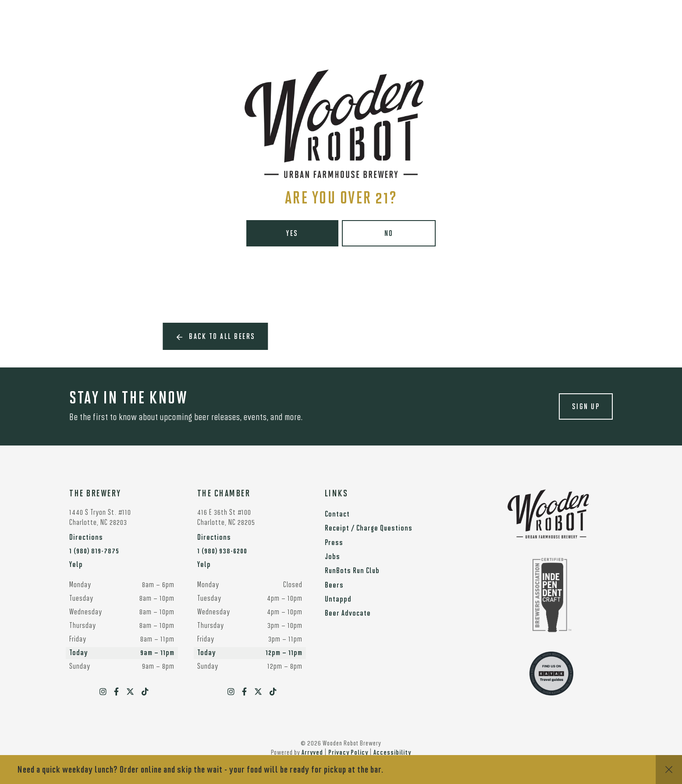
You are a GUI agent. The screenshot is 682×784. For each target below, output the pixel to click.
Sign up (586, 407)
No (389, 234)
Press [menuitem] (334, 543)
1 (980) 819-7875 (94, 551)
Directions (86, 538)
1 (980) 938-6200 (222, 551)
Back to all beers (222, 337)
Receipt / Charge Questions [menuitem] (369, 529)
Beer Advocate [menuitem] (348, 614)
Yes (292, 234)
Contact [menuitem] (337, 515)
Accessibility (392, 753)
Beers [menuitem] (334, 586)
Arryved (312, 753)
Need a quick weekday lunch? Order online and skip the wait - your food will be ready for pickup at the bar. (201, 770)
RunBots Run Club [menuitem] (352, 571)
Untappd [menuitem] (338, 600)
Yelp (76, 565)
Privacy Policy (348, 753)
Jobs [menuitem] (332, 557)
